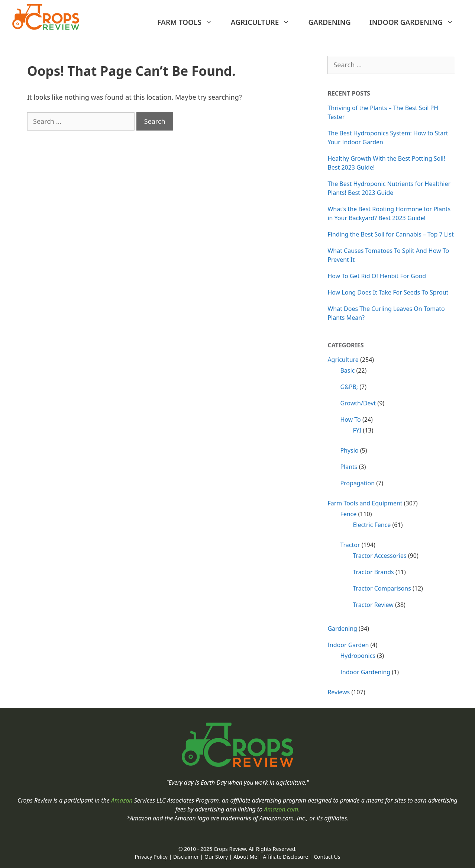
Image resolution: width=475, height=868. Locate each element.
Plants (349, 467)
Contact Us (327, 857)
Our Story (216, 857)
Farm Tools (188, 22)
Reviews (339, 692)
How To (350, 419)
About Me (245, 857)
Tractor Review (373, 605)
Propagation (357, 483)
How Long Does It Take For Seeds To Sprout (388, 292)
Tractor (350, 545)
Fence (348, 514)
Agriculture (264, 22)
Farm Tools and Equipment (365, 503)
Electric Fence (372, 525)
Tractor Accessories (379, 556)
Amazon (123, 800)
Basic (347, 370)
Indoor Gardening (415, 22)
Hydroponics (358, 656)
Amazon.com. (282, 809)
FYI (357, 430)
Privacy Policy (151, 857)
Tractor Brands (373, 572)
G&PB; (349, 387)
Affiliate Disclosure (285, 857)
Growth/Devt (358, 403)
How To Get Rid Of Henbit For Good (377, 276)
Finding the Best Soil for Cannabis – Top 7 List (390, 234)
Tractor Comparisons (382, 588)
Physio (349, 450)
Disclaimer (186, 857)
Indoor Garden (348, 645)
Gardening (329, 22)
